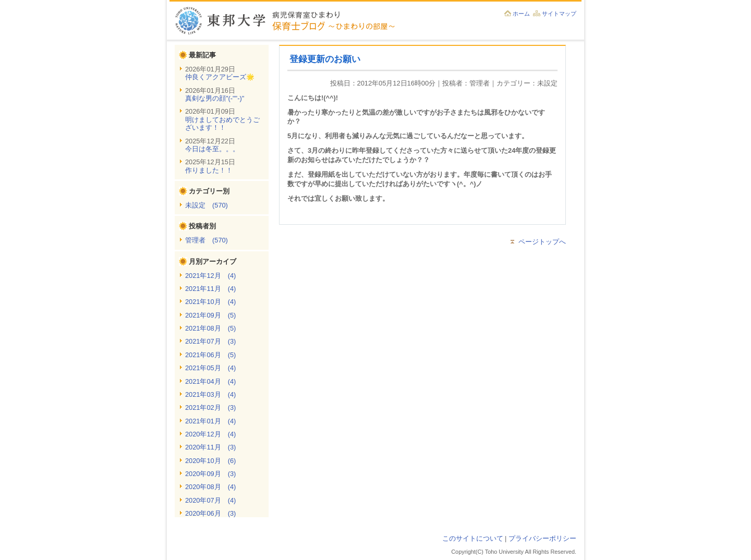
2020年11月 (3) (210, 447)
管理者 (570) (207, 240)
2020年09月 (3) (210, 474)
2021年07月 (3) (210, 341)
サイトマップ (559, 14)
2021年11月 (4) (210, 289)
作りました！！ (209, 170)
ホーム (521, 14)
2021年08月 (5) (210, 328)
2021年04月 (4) (210, 381)
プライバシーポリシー (542, 538)
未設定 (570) (207, 205)
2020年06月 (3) (210, 513)
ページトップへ (542, 242)
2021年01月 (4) (210, 421)
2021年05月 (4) (210, 368)
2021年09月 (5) (210, 315)
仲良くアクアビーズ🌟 (220, 77)
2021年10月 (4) (210, 302)
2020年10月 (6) (210, 461)
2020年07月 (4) (210, 500)
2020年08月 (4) (210, 487)
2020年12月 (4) (210, 434)
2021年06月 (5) (210, 355)
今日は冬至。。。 (212, 149)
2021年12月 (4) (210, 276)
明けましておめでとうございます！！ (222, 124)
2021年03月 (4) (210, 394)
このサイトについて (473, 538)
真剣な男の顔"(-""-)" (215, 98)
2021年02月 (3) (210, 407)
